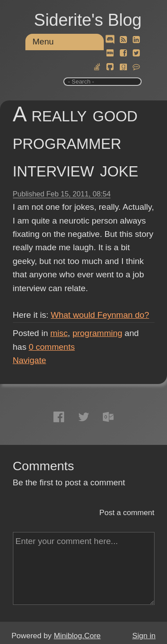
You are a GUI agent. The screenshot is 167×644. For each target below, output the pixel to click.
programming (98, 333)
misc (59, 333)
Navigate (30, 360)
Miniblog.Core (77, 636)
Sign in (144, 636)
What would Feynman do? (100, 315)
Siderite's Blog (88, 20)
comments (52, 347)
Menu (43, 42)
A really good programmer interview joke (76, 142)
